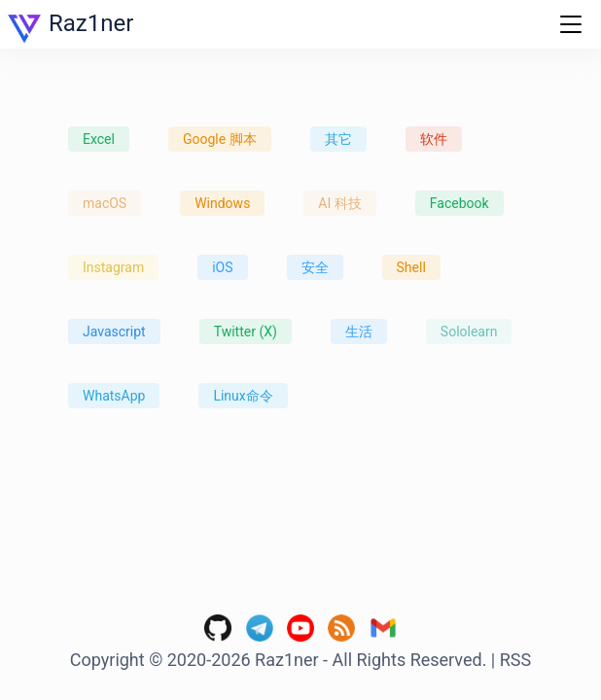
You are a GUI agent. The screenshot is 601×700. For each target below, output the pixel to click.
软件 (434, 139)
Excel (99, 139)
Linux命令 (243, 396)
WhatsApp (114, 396)
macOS (105, 203)
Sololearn (469, 332)
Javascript (114, 332)
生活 (359, 332)
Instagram (113, 267)
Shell (411, 267)
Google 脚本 (220, 139)
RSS (515, 660)
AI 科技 (339, 203)
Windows (222, 203)
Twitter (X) (246, 332)
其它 (338, 139)
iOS (222, 267)
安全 (315, 267)
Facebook (460, 203)
